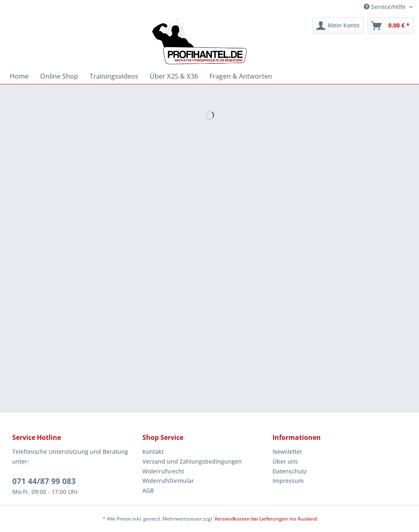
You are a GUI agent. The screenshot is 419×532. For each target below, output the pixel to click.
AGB (148, 490)
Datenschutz (290, 471)
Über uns (285, 461)
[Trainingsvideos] (114, 76)
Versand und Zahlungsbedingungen (192, 461)
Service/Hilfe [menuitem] (385, 7)
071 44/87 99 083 (44, 481)
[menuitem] (338, 26)
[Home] (19, 76)
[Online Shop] (59, 76)
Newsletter (287, 452)
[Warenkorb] (391, 26)
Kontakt (153, 452)
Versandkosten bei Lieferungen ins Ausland (266, 519)
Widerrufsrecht (163, 471)
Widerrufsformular (168, 481)
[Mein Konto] (338, 26)
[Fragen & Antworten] (241, 76)
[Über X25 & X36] (174, 76)
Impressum (288, 481)
